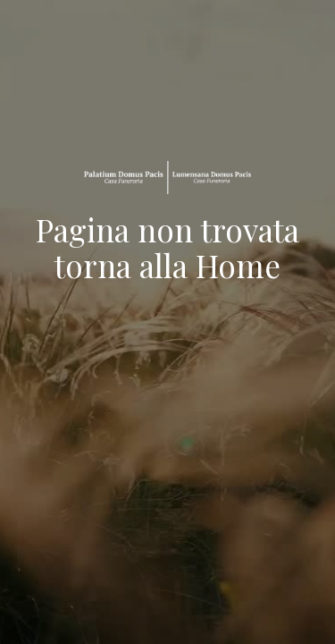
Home (238, 265)
